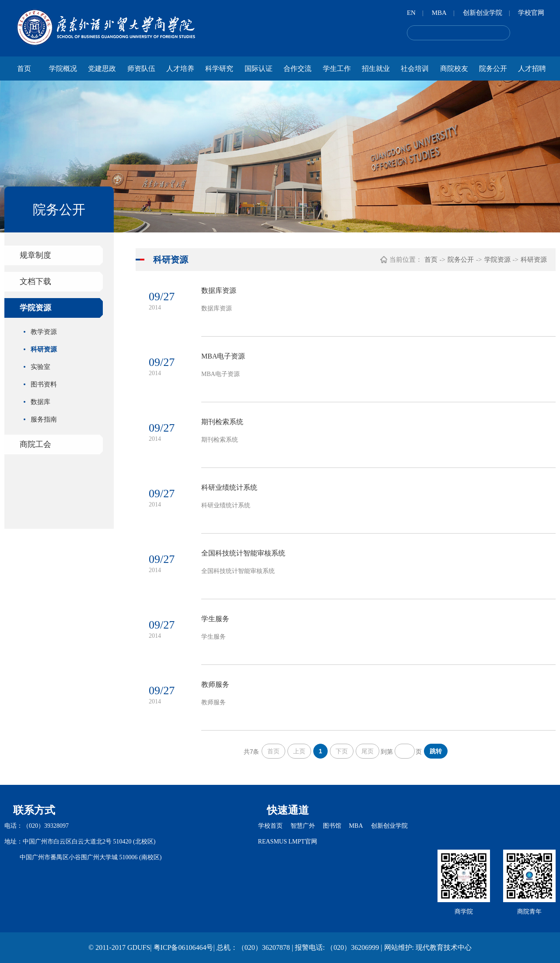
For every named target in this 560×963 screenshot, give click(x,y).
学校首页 (270, 826)
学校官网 (531, 13)
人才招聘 (532, 69)
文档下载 (35, 281)
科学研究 (219, 69)
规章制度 (35, 255)
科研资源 (44, 349)
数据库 (40, 402)
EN (411, 13)
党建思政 (102, 69)
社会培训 (415, 69)
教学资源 (44, 332)
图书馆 (332, 826)
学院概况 (63, 69)
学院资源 (35, 308)
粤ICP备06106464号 (184, 947)
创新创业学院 (483, 13)
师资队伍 (141, 69)
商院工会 (35, 444)
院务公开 (493, 69)
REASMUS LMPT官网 (288, 842)
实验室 (40, 367)
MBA (439, 13)
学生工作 (337, 69)
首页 (24, 69)
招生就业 (376, 69)
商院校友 (454, 69)
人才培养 (180, 69)
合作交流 (297, 69)
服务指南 (44, 419)
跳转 (436, 751)
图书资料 (44, 384)
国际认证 (259, 69)
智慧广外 (303, 826)
